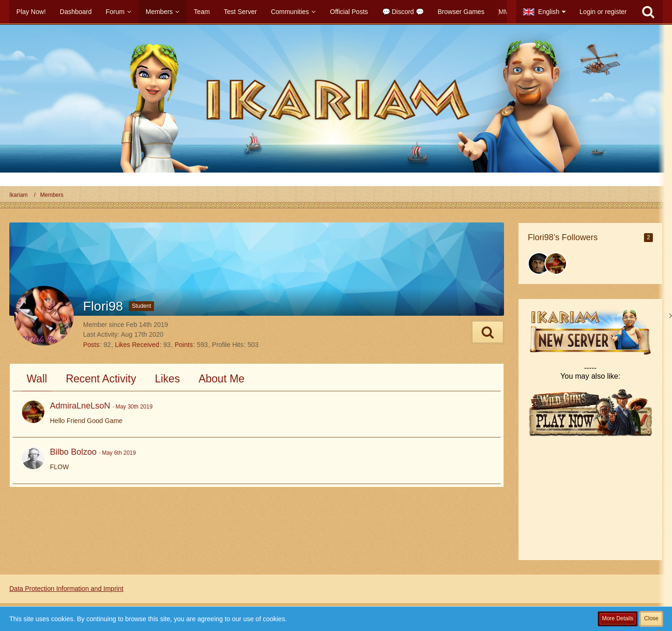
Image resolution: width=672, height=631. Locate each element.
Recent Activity (101, 379)
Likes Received (137, 345)
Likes (168, 379)
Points (184, 345)
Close (651, 618)
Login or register (603, 12)
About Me (221, 379)
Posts (91, 345)
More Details (618, 618)
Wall (37, 379)
